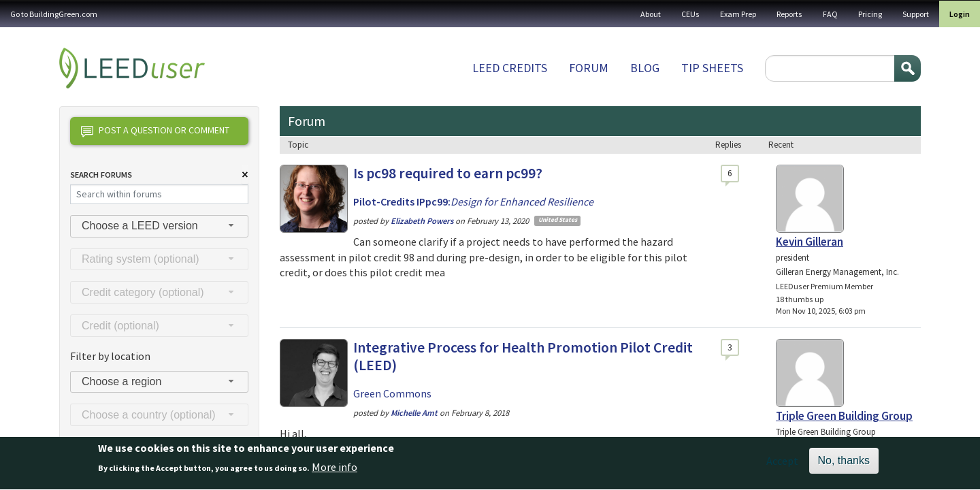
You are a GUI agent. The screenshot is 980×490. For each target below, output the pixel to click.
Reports (789, 14)
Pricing (870, 14)
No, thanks (844, 465)
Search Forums (101, 175)
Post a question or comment (155, 131)
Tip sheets (712, 68)
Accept (782, 465)
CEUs (690, 14)
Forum (589, 68)
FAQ (830, 14)
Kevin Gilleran (810, 242)
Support (916, 14)
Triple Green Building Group (844, 416)
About (651, 14)
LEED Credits (510, 68)
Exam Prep (738, 14)
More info (334, 472)
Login (960, 14)
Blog (645, 68)
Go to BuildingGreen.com (54, 14)
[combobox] (159, 226)
